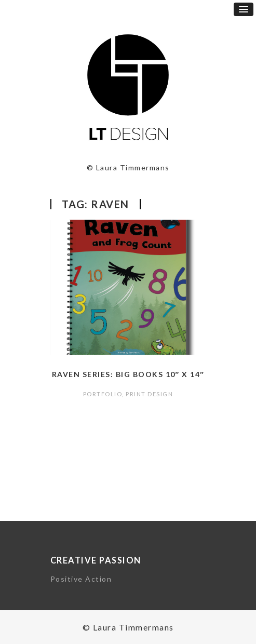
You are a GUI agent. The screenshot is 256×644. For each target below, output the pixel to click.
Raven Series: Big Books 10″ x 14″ (128, 374)
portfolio (103, 394)
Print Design (149, 394)
